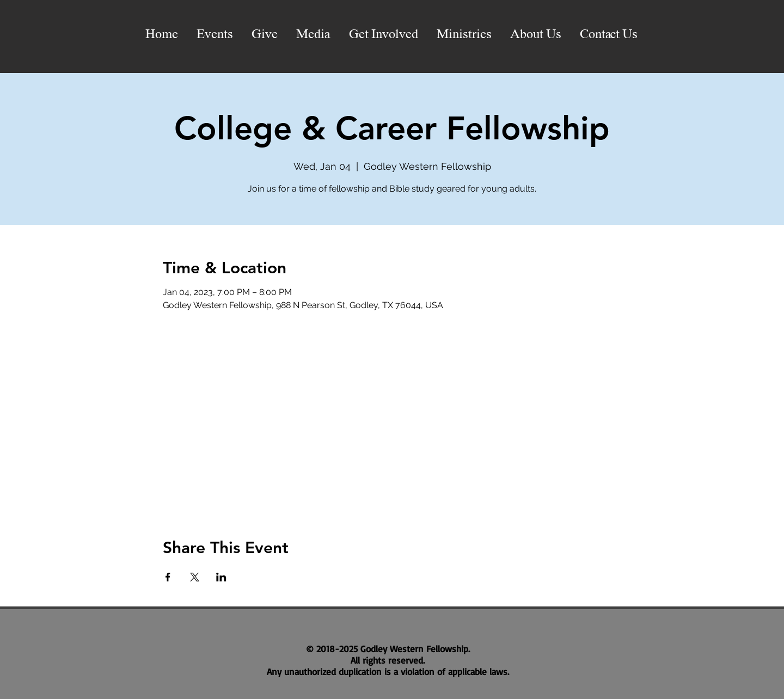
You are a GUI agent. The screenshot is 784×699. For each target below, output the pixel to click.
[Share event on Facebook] (168, 577)
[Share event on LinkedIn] (221, 577)
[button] (313, 35)
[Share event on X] (195, 577)
